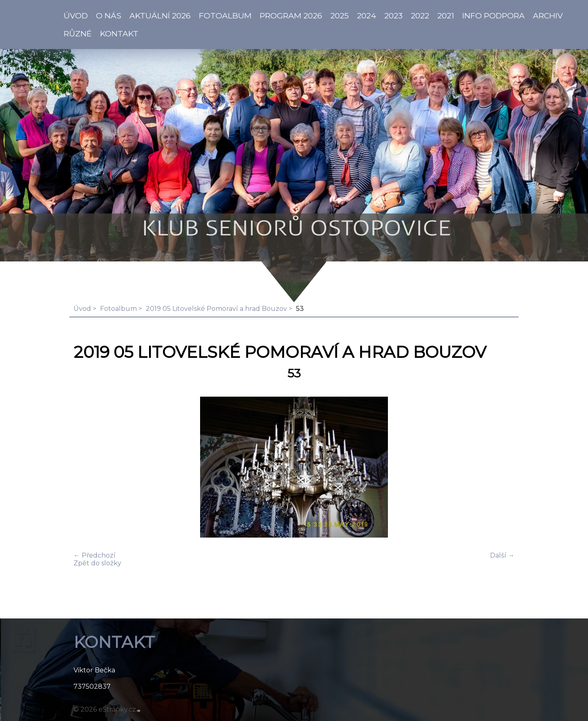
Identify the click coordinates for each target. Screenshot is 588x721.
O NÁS (109, 16)
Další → (502, 555)
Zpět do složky (97, 563)
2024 (366, 16)
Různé (78, 33)
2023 (393, 16)
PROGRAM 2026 (291, 16)
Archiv (548, 16)
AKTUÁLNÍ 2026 (160, 16)
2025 (340, 16)
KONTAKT (119, 33)
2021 (446, 16)
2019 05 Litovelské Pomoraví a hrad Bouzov (216, 309)
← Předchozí (95, 555)
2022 (420, 16)
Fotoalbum (225, 16)
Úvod (82, 309)
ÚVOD (76, 16)
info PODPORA (493, 16)
